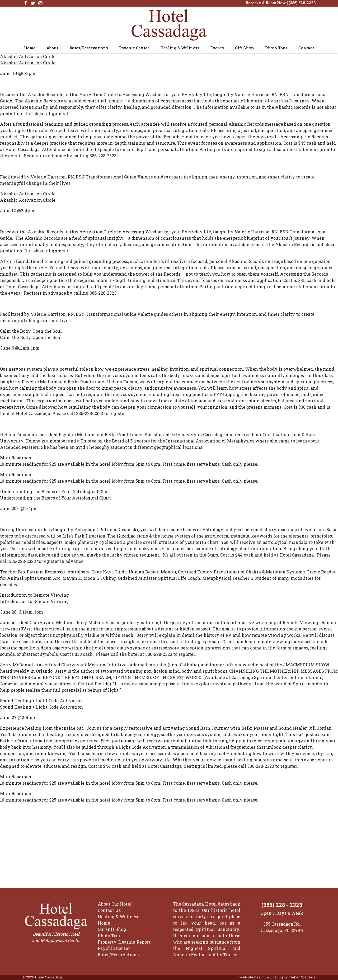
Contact (306, 48)
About (52, 48)
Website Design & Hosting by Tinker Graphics (277, 977)
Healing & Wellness (180, 48)
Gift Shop (244, 48)
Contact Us (109, 910)
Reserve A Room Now (266, 3)
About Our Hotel (115, 904)
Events (217, 48)
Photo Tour (276, 48)
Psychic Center (134, 48)
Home (30, 48)
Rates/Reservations (89, 48)
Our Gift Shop (112, 929)
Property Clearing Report (124, 942)
